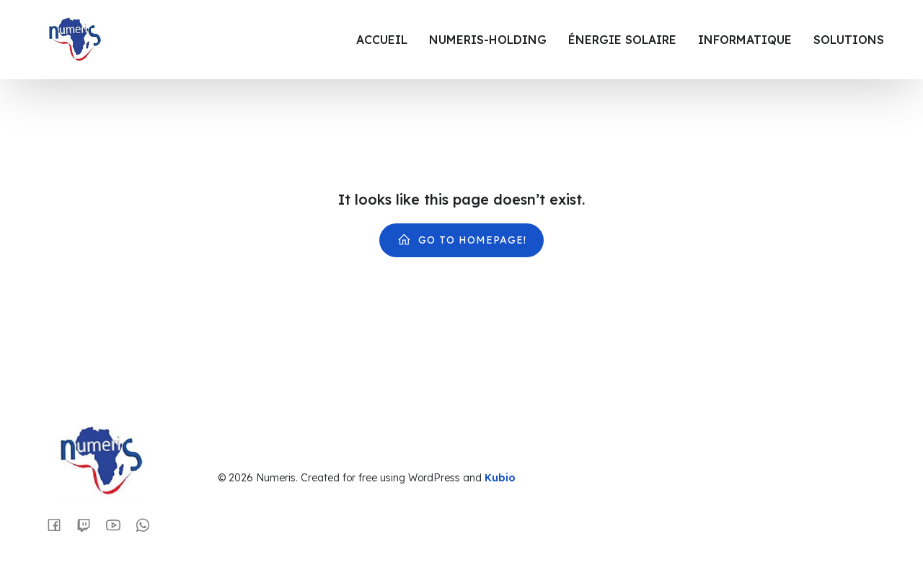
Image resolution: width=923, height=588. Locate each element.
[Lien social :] (59, 525)
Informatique (745, 40)
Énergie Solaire (622, 40)
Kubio (500, 478)
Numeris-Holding (488, 40)
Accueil (382, 40)
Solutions (849, 40)
